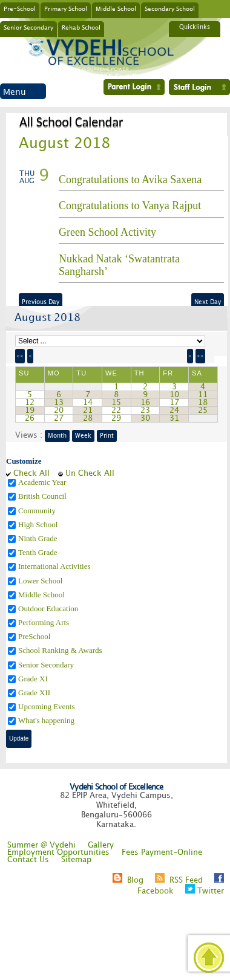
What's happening (47, 720)
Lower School (41, 581)
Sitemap (76, 860)
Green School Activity (107, 232)
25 (203, 410)
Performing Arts (44, 622)
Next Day (208, 302)
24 (174, 410)
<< (20, 356)
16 (145, 403)
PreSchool (35, 636)
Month (57, 436)
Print (107, 436)
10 (174, 395)
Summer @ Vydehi (41, 845)
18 (203, 403)
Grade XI (34, 679)
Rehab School (81, 27)
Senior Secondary (28, 27)
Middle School (116, 8)
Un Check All (90, 473)
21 (88, 410)
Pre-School (20, 8)
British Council (43, 496)
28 (88, 418)
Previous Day (41, 302)
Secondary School (170, 8)
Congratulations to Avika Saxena (130, 180)
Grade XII (35, 693)
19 (30, 410)
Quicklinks (195, 27)
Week (83, 436)
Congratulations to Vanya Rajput (130, 206)
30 (145, 418)
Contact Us (28, 860)
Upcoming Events (48, 706)
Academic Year (43, 482)
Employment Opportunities (58, 852)
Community (38, 511)
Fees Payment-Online (162, 852)
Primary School (66, 8)
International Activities (55, 566)
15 (116, 403)
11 (203, 395)
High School (39, 524)
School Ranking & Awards (61, 650)
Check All (31, 473)
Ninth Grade (39, 538)
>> (200, 356)
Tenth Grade (39, 552)
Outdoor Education (49, 608)
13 (59, 403)
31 (174, 418)
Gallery (101, 845)
